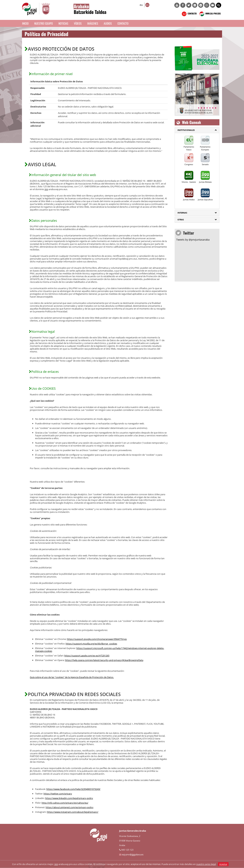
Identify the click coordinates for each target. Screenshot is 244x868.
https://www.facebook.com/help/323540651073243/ (73, 789)
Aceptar (223, 864)
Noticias (63, 23)
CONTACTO (189, 14)
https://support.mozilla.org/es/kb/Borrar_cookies (91, 644)
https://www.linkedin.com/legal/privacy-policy (69, 798)
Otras (181, 220)
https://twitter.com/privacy (58, 794)
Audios (108, 23)
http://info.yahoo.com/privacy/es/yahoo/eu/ (65, 803)
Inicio (25, 23)
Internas (182, 213)
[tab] (197, 130)
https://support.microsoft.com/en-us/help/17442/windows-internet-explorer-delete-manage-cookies (100, 650)
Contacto (123, 23)
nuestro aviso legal (206, 864)
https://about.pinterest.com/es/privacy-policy (70, 807)
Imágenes (93, 23)
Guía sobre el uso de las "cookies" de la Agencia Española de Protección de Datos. (72, 677)
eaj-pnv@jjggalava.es (133, 854)
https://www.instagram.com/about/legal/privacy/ (73, 812)
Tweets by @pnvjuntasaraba (193, 240)
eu (141, 5)
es (147, 5)
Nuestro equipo (44, 23)
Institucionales (186, 130)
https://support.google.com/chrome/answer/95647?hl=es (97, 639)
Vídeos (78, 23)
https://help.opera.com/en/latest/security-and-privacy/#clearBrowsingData (104, 660)
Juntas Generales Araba (133, 831)
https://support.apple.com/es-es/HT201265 (87, 656)
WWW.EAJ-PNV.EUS (210, 14)
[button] (219, 5)
